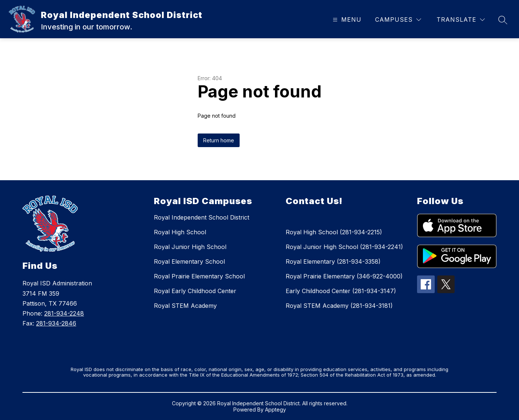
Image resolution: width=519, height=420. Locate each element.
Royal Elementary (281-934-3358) (333, 261)
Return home (219, 140)
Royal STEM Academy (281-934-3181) (339, 306)
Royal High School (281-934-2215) (334, 232)
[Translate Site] (461, 20)
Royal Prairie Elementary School (199, 276)
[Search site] (503, 20)
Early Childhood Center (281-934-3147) (341, 291)
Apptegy (276, 410)
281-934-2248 (64, 313)
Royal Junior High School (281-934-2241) (344, 247)
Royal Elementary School (189, 261)
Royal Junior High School (190, 247)
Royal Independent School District (202, 217)
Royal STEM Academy (185, 306)
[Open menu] (346, 20)
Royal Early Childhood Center (195, 291)
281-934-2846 (56, 323)
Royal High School (180, 232)
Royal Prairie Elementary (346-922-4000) (344, 276)
